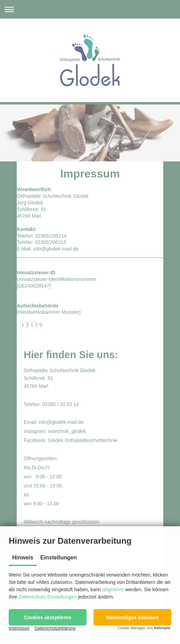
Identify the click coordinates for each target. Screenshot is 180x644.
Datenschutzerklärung (55, 628)
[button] (48, 617)
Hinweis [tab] (23, 558)
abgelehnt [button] (113, 589)
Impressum (19, 628)
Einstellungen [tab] (58, 558)
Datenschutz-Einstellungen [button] (48, 597)
